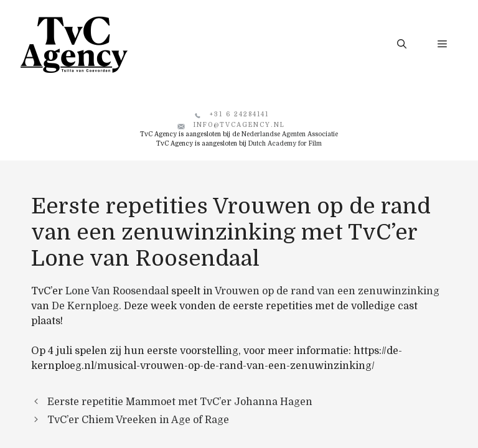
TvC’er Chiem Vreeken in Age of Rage (138, 420)
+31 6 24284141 (239, 114)
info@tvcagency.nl (239, 125)
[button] (402, 44)
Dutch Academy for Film (285, 143)
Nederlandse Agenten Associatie (290, 134)
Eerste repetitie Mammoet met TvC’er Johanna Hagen (180, 402)
